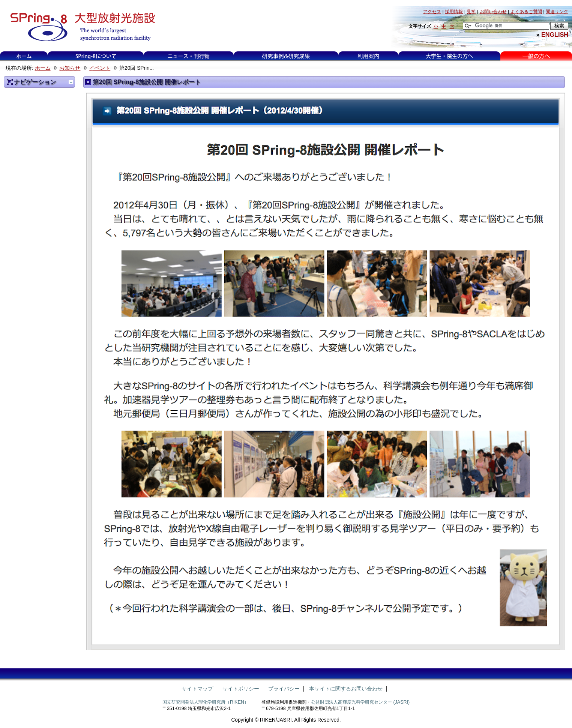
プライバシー (284, 689)
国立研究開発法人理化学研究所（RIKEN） (206, 702)
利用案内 (368, 56)
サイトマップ (197, 689)
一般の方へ (536, 56)
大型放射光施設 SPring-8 (80, 27)
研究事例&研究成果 (286, 56)
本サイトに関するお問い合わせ (346, 689)
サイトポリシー (241, 689)
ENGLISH (555, 35)
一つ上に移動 (71, 82)
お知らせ (70, 68)
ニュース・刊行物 (189, 56)
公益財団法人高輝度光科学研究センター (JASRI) (360, 702)
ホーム (24, 56)
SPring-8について (96, 56)
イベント (100, 68)
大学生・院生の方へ (449, 56)
